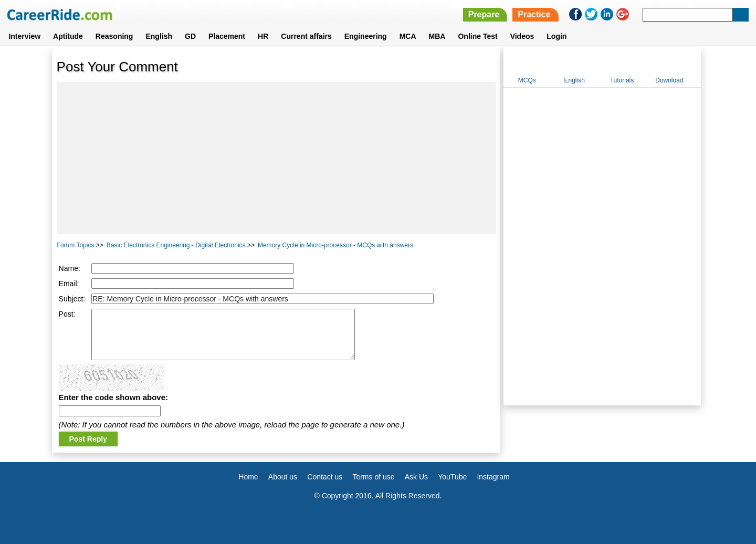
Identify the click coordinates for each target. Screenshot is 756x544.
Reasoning (114, 36)
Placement (227, 36)
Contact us (325, 477)
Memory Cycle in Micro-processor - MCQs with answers (335, 245)
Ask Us (416, 477)
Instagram (493, 477)
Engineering (366, 36)
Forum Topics (76, 245)
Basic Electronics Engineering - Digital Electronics (176, 245)
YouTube (452, 477)
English (159, 36)
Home (248, 477)
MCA (408, 36)
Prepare (484, 14)
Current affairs (306, 36)
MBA (437, 36)
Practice (534, 14)
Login (556, 36)
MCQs (527, 80)
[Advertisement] (276, 158)
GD (190, 36)
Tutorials (622, 80)
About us (283, 477)
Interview (24, 36)
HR (263, 36)
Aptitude (68, 36)
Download (669, 80)
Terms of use (373, 477)
